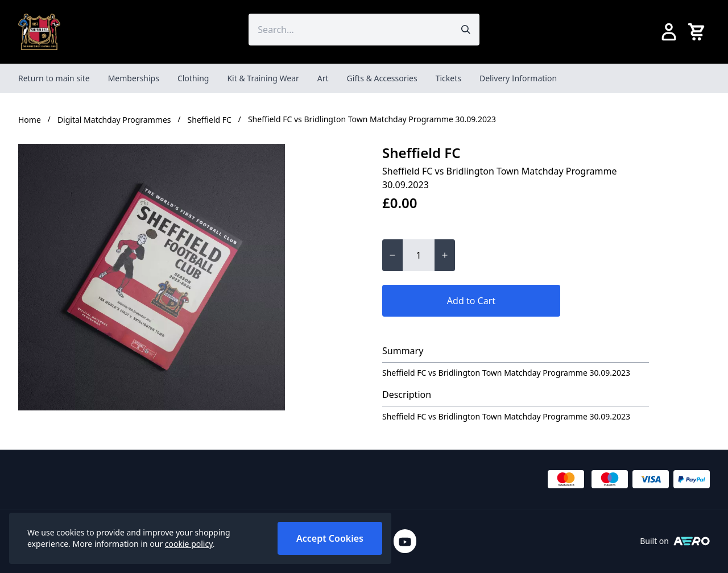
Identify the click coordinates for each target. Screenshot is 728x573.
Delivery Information (518, 78)
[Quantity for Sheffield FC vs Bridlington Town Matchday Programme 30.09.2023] (419, 255)
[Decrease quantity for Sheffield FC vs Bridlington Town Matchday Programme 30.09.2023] (392, 255)
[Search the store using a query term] (350, 30)
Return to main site (54, 78)
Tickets (448, 78)
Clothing (193, 78)
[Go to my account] (669, 32)
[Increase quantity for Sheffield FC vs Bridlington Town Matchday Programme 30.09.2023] (445, 255)
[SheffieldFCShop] (39, 32)
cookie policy (189, 544)
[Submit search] (466, 30)
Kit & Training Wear (263, 78)
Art (323, 78)
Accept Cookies (330, 538)
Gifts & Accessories (382, 78)
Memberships (134, 78)
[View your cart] (698, 32)
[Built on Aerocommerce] (692, 541)
